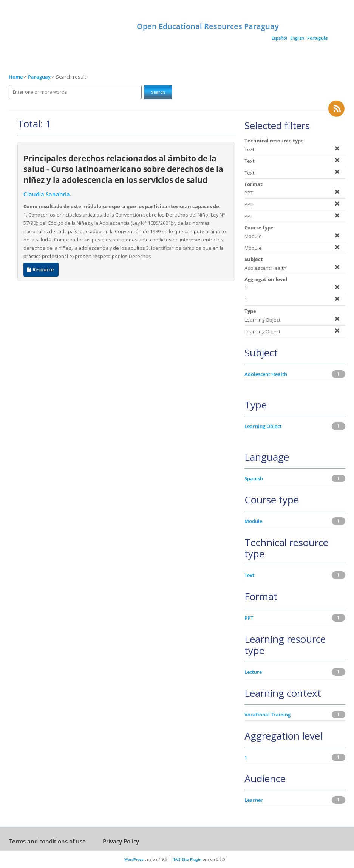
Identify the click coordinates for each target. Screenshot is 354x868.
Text (249, 575)
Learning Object (263, 426)
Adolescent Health (266, 374)
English (297, 38)
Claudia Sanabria (47, 194)
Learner (254, 800)
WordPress (134, 859)
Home (16, 77)
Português (317, 38)
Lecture (253, 672)
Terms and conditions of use (47, 841)
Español (279, 38)
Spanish (254, 478)
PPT (249, 618)
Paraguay (40, 77)
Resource (41, 270)
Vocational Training (267, 715)
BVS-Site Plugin (187, 859)
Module (253, 521)
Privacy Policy (121, 841)
